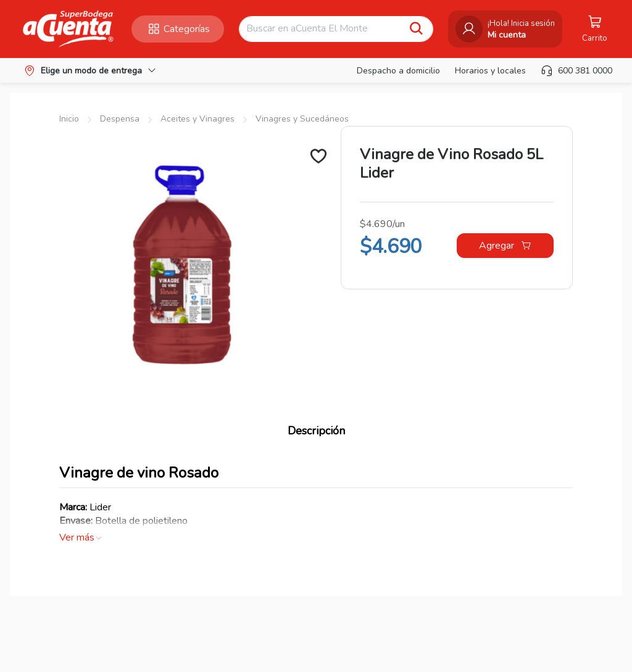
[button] (68, 29)
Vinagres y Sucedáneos (302, 119)
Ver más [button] (81, 537)
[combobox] (325, 29)
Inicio (69, 119)
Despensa (120, 119)
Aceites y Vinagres (197, 119)
